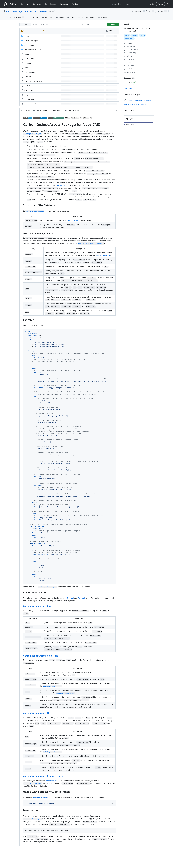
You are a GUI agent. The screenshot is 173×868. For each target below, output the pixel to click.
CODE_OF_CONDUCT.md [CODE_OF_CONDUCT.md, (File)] (33, 81)
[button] (113, 331)
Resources (38, 4)
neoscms (134, 35)
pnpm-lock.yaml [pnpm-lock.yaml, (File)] (30, 104)
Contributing (130, 53)
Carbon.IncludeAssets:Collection (40, 656)
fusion (127, 35)
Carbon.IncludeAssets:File (37, 713)
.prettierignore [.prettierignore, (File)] (29, 72)
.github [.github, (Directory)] (27, 36)
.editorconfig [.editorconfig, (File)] (29, 54)
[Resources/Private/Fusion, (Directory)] (33, 50)
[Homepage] (5, 4)
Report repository (130, 72)
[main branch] (25, 24)
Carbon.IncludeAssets (37, 11)
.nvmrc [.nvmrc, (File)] (27, 68)
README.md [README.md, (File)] (29, 90)
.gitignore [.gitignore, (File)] (28, 63)
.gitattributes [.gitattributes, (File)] (29, 59)
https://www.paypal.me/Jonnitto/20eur (142, 100)
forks (128, 69)
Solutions (26, 4)
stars (128, 62)
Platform (14, 4)
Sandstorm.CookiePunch (43, 797)
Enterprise (65, 4)
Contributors (129, 111)
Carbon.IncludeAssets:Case (38, 606)
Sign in (151, 4)
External (81, 598)
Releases (129, 78)
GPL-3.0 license (131, 46)
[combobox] (93, 24)
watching (129, 66)
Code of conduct (131, 50)
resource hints (63, 185)
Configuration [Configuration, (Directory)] (29, 45)
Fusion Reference (103, 255)
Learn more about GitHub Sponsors (135, 105)
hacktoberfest (129, 38)
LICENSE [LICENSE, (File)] (27, 86)
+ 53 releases (128, 88)
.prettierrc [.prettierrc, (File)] (28, 77)
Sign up (160, 4)
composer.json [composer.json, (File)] (29, 95)
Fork (150, 11)
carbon (142, 35)
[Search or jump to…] (128, 4)
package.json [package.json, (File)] (29, 99)
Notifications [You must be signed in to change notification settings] (137, 11)
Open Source (51, 4)
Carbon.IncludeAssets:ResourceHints (43, 776)
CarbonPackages (15, 11)
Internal (71, 598)
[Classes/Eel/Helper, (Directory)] (31, 41)
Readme (128, 43)
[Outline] (116, 111)
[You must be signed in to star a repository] (163, 11)
